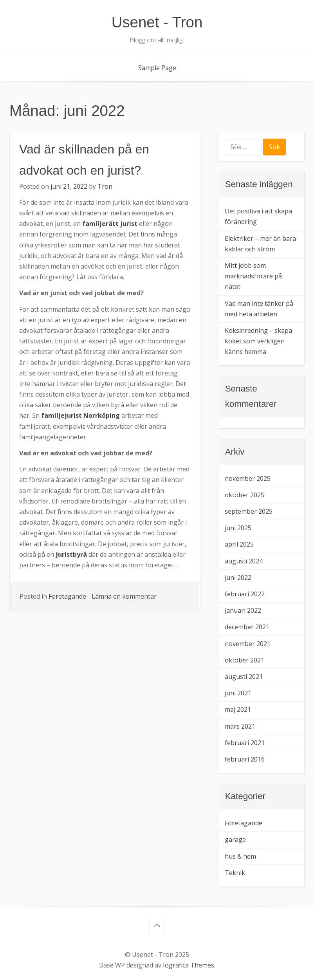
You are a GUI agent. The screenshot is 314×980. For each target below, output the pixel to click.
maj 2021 (238, 709)
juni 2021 (238, 693)
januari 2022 (243, 610)
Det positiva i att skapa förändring (258, 216)
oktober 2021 (245, 660)
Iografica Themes (189, 965)
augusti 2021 (244, 677)
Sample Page (157, 68)
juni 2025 (238, 528)
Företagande (67, 596)
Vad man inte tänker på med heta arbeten (259, 309)
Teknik (235, 873)
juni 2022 (238, 578)
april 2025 (239, 544)
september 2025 (249, 511)
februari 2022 (245, 594)
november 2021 (248, 644)
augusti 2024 (244, 561)
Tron (105, 186)
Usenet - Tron (157, 22)
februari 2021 (245, 743)
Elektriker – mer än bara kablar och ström (260, 244)
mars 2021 (240, 726)
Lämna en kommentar (124, 596)
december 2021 (247, 627)
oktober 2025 (245, 495)
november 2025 (248, 478)
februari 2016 (245, 759)
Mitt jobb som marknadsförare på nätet (253, 276)
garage (235, 839)
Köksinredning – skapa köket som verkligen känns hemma (258, 341)
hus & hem (240, 856)
